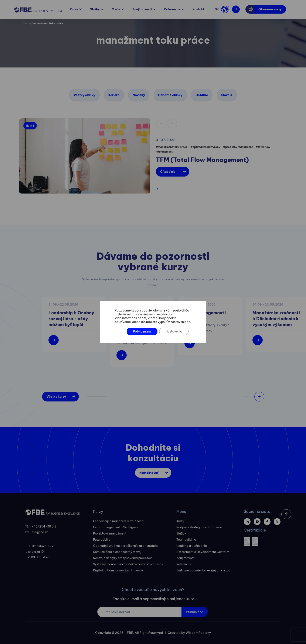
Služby (95, 9)
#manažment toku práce (172, 147)
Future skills (102, 540)
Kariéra (114, 95)
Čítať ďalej (168, 172)
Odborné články (170, 95)
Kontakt (198, 9)
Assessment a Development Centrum (203, 552)
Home (27, 23)
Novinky (139, 95)
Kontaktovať (149, 473)
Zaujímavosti (142, 9)
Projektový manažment (110, 533)
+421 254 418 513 (44, 526)
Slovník (227, 95)
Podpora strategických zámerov (199, 527)
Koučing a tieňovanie (192, 546)
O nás (116, 9)
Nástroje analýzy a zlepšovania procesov (122, 558)
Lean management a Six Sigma (115, 527)
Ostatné (202, 95)
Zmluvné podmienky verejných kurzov (203, 570)
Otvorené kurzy (270, 9)
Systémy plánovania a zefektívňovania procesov (128, 564)
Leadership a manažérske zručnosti (118, 521)
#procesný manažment (238, 147)
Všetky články (84, 95)
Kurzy (74, 9)
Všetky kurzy (56, 397)
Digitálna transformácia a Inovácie (118, 570)
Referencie (172, 9)
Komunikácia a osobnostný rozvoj (117, 552)
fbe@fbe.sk (40, 532)
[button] (157, 189)
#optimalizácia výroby (205, 147)
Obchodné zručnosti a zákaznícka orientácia (125, 546)
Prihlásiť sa (195, 612)
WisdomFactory (198, 633)
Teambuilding (186, 540)
